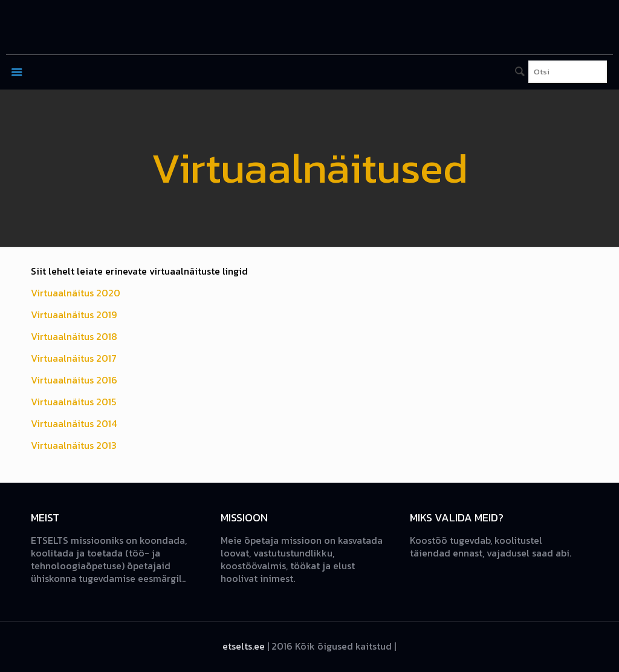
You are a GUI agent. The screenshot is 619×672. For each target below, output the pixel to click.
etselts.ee (244, 646)
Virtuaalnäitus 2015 (73, 402)
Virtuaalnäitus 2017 (74, 358)
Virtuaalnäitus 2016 (74, 380)
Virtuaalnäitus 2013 (74, 445)
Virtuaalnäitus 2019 (74, 315)
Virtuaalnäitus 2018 (74, 336)
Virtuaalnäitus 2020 (76, 293)
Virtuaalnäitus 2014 (74, 423)
